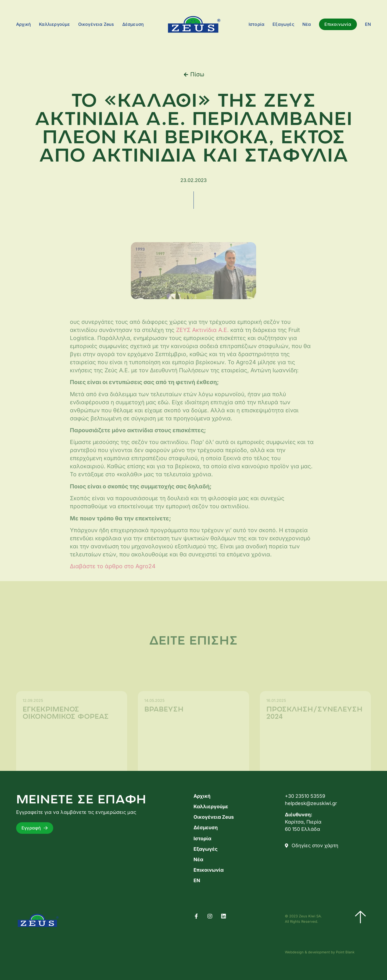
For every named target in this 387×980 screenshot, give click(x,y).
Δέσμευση (133, 24)
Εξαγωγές (283, 24)
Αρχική (24, 24)
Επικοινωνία (338, 24)
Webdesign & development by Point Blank (320, 952)
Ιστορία (257, 24)
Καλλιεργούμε (54, 24)
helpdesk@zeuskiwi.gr (311, 803)
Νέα (307, 24)
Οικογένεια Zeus (96, 24)
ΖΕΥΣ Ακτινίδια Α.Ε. (202, 353)
